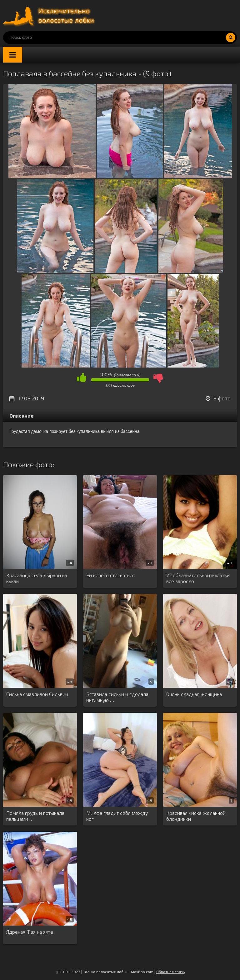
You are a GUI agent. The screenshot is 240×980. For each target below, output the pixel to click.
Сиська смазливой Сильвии (37, 694)
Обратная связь (170, 972)
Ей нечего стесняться (110, 575)
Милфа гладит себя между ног (117, 816)
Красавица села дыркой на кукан (37, 578)
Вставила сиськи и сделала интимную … (117, 697)
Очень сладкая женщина (194, 694)
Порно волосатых (50, 16)
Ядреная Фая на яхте (30, 932)
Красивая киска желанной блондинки (196, 816)
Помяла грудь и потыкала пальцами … (35, 816)
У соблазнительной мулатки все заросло (198, 578)
